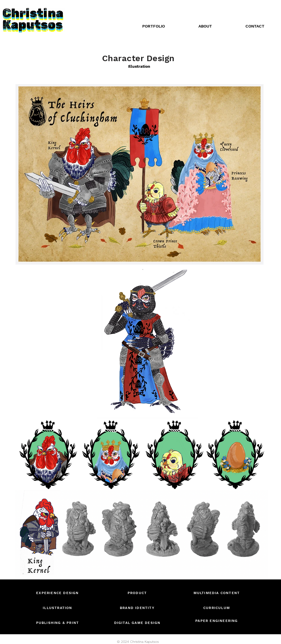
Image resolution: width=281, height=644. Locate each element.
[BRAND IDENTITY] (138, 608)
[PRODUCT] (138, 593)
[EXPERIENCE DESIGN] (58, 593)
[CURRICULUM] (217, 608)
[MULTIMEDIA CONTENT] (217, 593)
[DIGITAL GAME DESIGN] (138, 623)
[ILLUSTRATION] (58, 608)
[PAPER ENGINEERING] (217, 621)
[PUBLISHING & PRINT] (58, 623)
